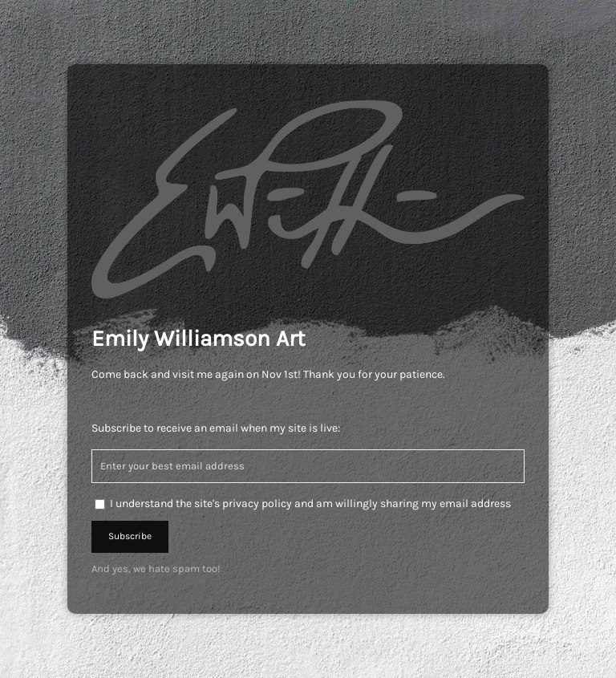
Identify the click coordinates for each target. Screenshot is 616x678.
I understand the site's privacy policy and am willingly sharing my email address (310, 503)
